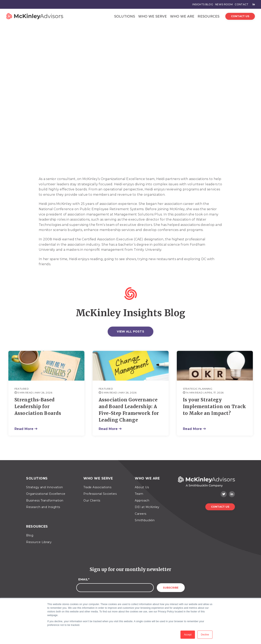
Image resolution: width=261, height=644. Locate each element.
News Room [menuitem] (224, 4)
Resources (208, 17)
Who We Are (182, 17)
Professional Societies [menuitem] (100, 494)
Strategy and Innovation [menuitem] (45, 487)
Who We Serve (153, 17)
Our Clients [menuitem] (92, 500)
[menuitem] (253, 4)
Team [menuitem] (139, 494)
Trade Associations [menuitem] (97, 487)
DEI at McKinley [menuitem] (147, 507)
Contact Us (240, 16)
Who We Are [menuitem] (147, 478)
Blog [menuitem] (30, 535)
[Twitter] (224, 494)
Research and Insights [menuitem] (43, 507)
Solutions (125, 17)
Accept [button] (188, 635)
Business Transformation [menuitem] (45, 500)
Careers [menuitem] (141, 514)
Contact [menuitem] (242, 4)
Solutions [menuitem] (37, 478)
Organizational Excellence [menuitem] (46, 494)
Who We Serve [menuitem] (98, 478)
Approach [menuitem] (142, 500)
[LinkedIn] (232, 494)
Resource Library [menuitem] (39, 542)
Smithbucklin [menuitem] (145, 520)
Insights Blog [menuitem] (203, 4)
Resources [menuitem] (37, 526)
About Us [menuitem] (142, 487)
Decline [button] (205, 635)
